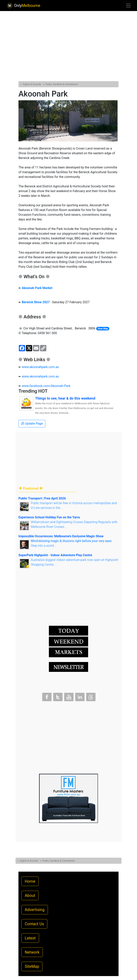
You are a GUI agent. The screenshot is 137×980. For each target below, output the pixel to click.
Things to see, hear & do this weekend (65, 398)
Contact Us (34, 924)
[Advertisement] (68, 36)
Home (30, 881)
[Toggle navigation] (128, 6)
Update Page (32, 424)
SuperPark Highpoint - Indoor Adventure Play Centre (55, 555)
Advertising (35, 910)
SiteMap (32, 966)
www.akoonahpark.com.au (40, 367)
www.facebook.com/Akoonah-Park (46, 386)
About (30, 895)
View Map (103, 329)
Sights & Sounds (32, 84)
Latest (30, 938)
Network (32, 952)
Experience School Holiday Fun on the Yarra (49, 517)
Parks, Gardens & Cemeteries (62, 84)
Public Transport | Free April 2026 (42, 498)
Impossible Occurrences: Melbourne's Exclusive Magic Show (61, 536)
